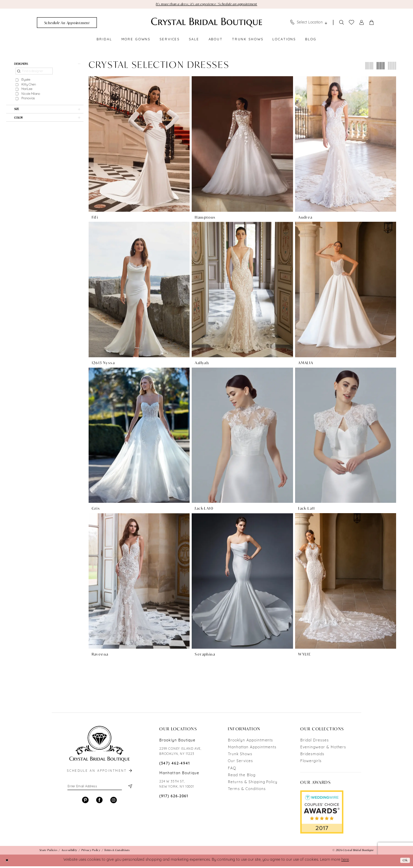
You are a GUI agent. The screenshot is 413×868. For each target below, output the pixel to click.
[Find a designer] (34, 73)
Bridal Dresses (314, 742)
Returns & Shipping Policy (253, 784)
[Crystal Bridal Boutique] (206, 23)
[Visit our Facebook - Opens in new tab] (99, 803)
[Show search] (341, 23)
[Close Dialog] (8, 862)
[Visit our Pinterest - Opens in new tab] (85, 803)
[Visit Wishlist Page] (351, 23)
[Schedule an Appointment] (67, 23)
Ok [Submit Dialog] (405, 862)
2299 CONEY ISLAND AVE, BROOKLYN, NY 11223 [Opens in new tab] (180, 754)
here (345, 862)
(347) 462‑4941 (175, 766)
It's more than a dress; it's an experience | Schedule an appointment (206, 4)
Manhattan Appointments (252, 749)
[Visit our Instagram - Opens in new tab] (114, 803)
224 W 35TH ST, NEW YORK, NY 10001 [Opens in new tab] (177, 786)
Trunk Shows (240, 756)
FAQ (232, 770)
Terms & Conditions (247, 791)
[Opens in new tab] (322, 814)
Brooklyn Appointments (250, 742)
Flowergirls (311, 763)
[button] (362, 23)
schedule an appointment (100, 773)
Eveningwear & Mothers (323, 749)
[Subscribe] (129, 789)
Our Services (240, 763)
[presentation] (139, 144)
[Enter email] (99, 789)
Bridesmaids (312, 756)
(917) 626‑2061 (174, 799)
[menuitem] (67, 23)
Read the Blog (241, 777)
